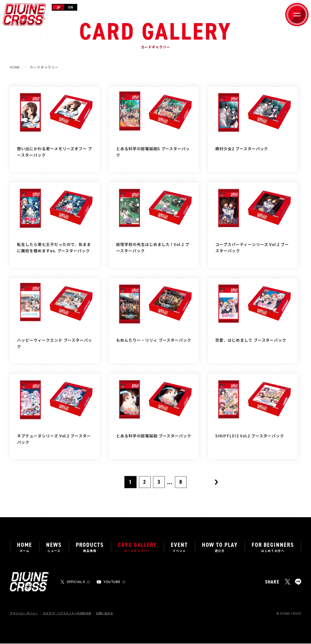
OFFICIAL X (76, 582)
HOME (15, 69)
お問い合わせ (112, 614)
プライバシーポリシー (25, 614)
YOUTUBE (113, 582)
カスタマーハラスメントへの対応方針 (72, 614)
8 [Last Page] (181, 485)
